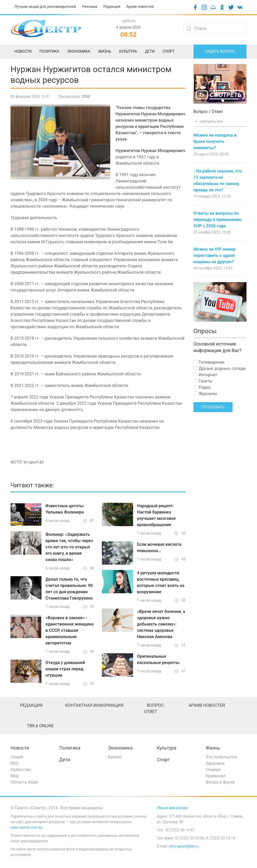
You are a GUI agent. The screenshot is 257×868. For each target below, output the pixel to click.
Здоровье (215, 763)
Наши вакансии (172, 808)
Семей (17, 757)
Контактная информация (94, 705)
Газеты (203, 381)
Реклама (90, 7)
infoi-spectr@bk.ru (184, 846)
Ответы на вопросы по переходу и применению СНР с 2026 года (218, 220)
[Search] (215, 29)
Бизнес (115, 757)
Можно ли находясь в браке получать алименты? (215, 141)
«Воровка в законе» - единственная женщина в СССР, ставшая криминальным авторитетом (69, 630)
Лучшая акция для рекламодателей (45, 7)
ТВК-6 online (41, 726)
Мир (15, 776)
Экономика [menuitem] (79, 51)
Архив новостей (140, 7)
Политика (70, 748)
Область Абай (24, 782)
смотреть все (208, 121)
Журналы (205, 394)
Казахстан (21, 770)
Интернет (205, 375)
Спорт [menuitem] (169, 51)
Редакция (112, 7)
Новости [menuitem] (23, 51)
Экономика (120, 748)
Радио (202, 387)
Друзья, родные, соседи (220, 368)
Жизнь (213, 748)
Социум (213, 770)
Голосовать (213, 407)
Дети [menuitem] (150, 51)
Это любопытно (221, 757)
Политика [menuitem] (49, 51)
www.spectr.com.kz (27, 827)
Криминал (216, 776)
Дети (65, 760)
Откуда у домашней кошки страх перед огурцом (65, 669)
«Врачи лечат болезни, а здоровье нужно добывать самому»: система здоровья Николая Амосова (161, 624)
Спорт (163, 760)
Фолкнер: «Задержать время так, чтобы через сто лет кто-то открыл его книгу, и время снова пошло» (69, 547)
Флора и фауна (220, 782)
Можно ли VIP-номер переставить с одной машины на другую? (214, 255)
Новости (20, 748)
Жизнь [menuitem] (105, 51)
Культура (166, 748)
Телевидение (209, 362)
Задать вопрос (220, 51)
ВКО (15, 763)
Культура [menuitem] (128, 51)
